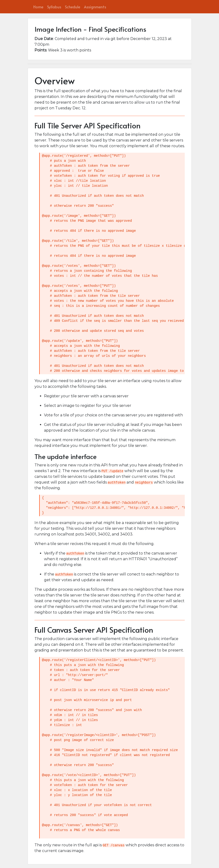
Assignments (95, 7)
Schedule (73, 7)
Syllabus (54, 7)
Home (38, 7)
